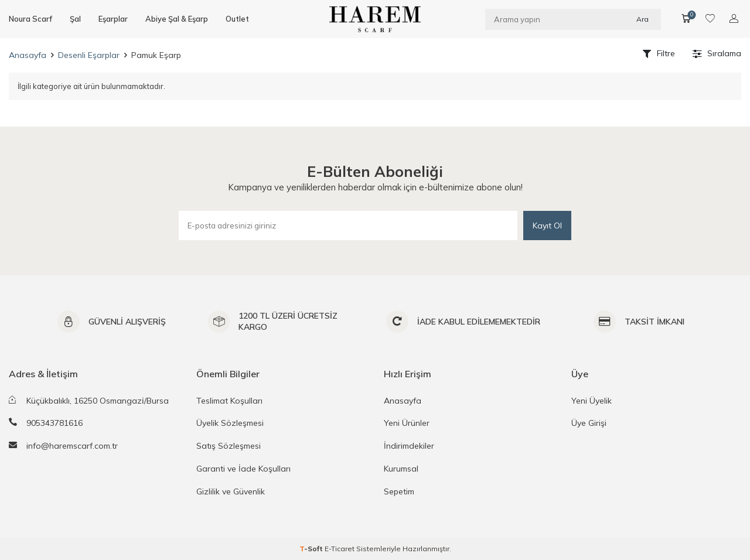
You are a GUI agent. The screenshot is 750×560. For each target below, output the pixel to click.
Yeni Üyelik (592, 401)
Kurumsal (401, 469)
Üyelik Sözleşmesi (230, 423)
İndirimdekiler (409, 446)
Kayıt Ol (547, 226)
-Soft (312, 549)
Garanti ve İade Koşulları (243, 469)
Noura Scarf (30, 19)
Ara (642, 18)
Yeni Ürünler (407, 423)
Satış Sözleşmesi (229, 446)
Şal (75, 19)
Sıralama (717, 53)
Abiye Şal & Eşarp (177, 19)
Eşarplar (113, 19)
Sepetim (399, 491)
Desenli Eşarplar (89, 55)
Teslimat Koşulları (229, 401)
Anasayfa (28, 55)
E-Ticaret (340, 549)
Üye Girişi (589, 423)
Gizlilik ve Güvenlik (231, 491)
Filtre (659, 53)
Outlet (237, 19)
